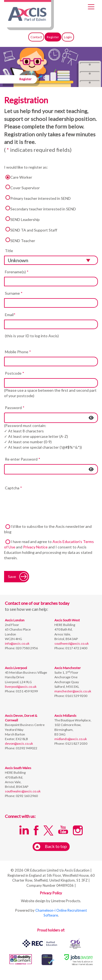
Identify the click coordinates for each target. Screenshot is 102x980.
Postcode (15, 373)
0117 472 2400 (76, 648)
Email (10, 315)
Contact (36, 37)
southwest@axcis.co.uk (72, 643)
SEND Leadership (22, 219)
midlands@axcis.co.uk (71, 739)
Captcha (13, 488)
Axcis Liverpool (16, 668)
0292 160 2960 (27, 796)
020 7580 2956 (27, 648)
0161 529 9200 (76, 696)
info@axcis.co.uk (17, 643)
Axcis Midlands (65, 716)
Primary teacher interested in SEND (37, 198)
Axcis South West (67, 620)
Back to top (50, 847)
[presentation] (45, 503)
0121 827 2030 (76, 743)
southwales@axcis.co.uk (23, 791)
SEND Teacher (20, 240)
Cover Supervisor (22, 187)
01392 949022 (26, 748)
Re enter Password (23, 459)
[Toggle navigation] (91, 7)
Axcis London (15, 620)
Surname (14, 293)
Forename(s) (17, 272)
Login (68, 37)
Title (9, 251)
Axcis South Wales (18, 768)
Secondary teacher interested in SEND (40, 208)
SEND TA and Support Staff (31, 230)
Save (12, 576)
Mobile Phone (18, 352)
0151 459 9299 (27, 691)
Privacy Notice (35, 547)
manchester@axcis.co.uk (73, 691)
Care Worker (18, 177)
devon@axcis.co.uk (19, 743)
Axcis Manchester (68, 668)
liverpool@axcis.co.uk (21, 687)
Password (15, 408)
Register (53, 37)
